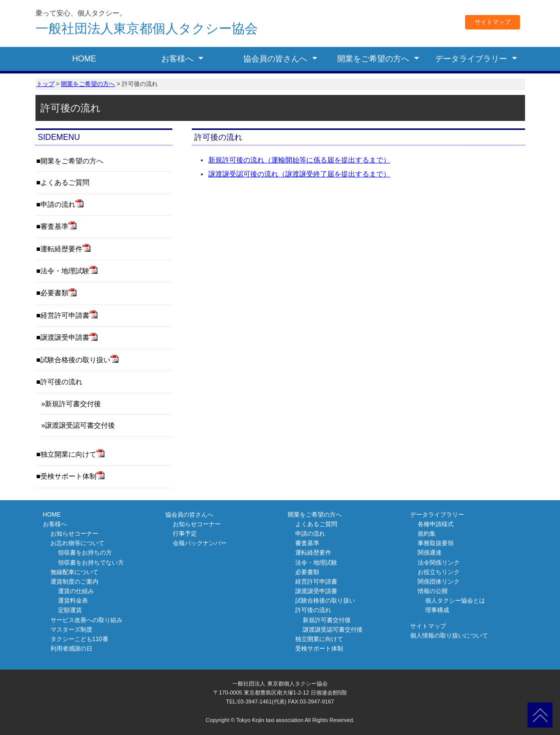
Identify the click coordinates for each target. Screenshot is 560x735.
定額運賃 (70, 610)
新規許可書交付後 (73, 404)
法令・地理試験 (65, 271)
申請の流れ (58, 204)
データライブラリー (471, 59)
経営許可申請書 (65, 315)
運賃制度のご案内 (74, 582)
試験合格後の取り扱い (75, 360)
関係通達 (430, 553)
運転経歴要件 (61, 249)
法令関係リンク (439, 563)
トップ (45, 84)
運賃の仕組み (76, 591)
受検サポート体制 (68, 476)
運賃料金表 (73, 601)
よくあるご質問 (65, 182)
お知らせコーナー (74, 534)
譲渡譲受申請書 (65, 337)
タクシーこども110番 (79, 639)
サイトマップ (493, 22)
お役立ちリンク (439, 572)
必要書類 (54, 293)
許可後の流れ (61, 382)
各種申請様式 (436, 524)
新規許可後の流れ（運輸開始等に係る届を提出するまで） (299, 160)
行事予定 (185, 534)
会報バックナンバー (200, 543)
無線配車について (74, 572)
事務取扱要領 (436, 543)
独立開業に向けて (68, 454)
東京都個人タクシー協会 (147, 28)
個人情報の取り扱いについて (449, 636)
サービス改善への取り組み (86, 620)
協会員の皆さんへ (275, 59)
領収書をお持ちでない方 (91, 563)
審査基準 (54, 226)
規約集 (427, 534)
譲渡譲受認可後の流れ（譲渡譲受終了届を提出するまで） (299, 174)
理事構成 (437, 610)
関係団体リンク (439, 582)
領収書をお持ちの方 (85, 553)
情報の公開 (433, 591)
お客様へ (177, 59)
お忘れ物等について (77, 543)
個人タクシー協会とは (455, 601)
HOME (84, 59)
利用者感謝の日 (71, 649)
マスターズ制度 (71, 630)
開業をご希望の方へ (373, 59)
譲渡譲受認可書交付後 (80, 425)
